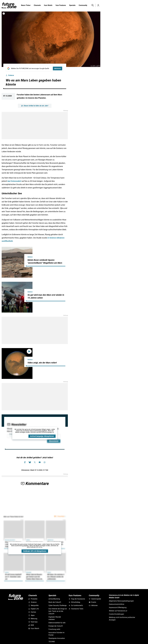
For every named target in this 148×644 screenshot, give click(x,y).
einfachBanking (54, 599)
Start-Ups (33, 622)
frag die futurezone (77, 599)
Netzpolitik (33, 605)
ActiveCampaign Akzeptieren (42, 436)
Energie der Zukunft (56, 626)
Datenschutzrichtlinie (117, 604)
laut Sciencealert (14, 181)
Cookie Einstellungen (116, 614)
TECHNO (52, 642)
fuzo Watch (48, 5)
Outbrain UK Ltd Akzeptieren (35, 551)
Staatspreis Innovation (57, 638)
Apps (31, 615)
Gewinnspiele (95, 599)
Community (83, 5)
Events (92, 602)
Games (32, 612)
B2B (31, 625)
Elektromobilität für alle (57, 623)
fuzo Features (61, 5)
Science (10, 75)
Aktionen (93, 605)
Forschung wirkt (54, 629)
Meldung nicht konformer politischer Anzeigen (122, 619)
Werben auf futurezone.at (118, 611)
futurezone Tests (76, 609)
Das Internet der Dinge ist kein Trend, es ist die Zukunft (58, 611)
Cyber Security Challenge (58, 605)
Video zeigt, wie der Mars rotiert (42, 363)
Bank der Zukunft (55, 602)
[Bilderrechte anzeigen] (4, 14)
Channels (37, 5)
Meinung (33, 619)
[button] (92, 5)
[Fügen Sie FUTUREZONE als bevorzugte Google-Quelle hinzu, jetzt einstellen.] (35, 68)
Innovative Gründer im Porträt (56, 634)
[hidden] (46, 266)
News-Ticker (26, 5)
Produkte (33, 599)
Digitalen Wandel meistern (55, 618)
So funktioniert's (76, 605)
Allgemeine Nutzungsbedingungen (121, 601)
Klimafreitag (74, 602)
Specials (72, 5)
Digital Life (34, 609)
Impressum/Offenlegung (118, 607)
